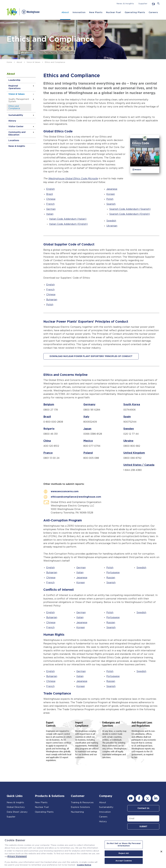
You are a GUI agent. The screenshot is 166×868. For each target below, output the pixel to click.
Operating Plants (135, 12)
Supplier (143, 4)
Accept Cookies (124, 861)
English (50, 189)
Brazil (50, 194)
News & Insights (125, 4)
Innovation (79, 12)
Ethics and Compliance (14, 107)
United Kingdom (134, 453)
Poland (88, 453)
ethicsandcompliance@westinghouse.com (76, 497)
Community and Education (17, 134)
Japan (87, 429)
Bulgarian (52, 300)
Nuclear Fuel (114, 12)
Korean (111, 194)
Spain (127, 417)
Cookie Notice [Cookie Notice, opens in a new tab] (84, 865)
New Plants (96, 12)
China (47, 441)
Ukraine (128, 441)
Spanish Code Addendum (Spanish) (130, 209)
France (48, 453)
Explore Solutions (80, 807)
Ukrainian (112, 226)
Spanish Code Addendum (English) (130, 214)
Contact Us (143, 808)
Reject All (124, 853)
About (65, 12)
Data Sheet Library (17, 812)
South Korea (132, 404)
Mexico (88, 441)
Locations (14, 141)
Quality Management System (19, 100)
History (12, 121)
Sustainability (16, 115)
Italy (86, 417)
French (50, 204)
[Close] (161, 852)
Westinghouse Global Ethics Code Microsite (73, 179)
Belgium (49, 404)
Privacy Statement (17, 857)
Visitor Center (16, 127)
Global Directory (16, 807)
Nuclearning (77, 812)
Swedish (111, 221)
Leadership (14, 80)
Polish (110, 199)
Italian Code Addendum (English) (68, 224)
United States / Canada (139, 465)
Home (9, 62)
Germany (89, 404)
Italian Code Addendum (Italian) (68, 219)
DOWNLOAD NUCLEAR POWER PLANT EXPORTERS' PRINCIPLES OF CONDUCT (91, 356)
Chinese (51, 199)
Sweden (129, 429)
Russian (111, 577)
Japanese (112, 189)
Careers (153, 12)
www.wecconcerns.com (65, 491)
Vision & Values (33, 62)
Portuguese (113, 572)
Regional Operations (14, 87)
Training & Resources (82, 802)
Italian (50, 214)
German (51, 209)
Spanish (111, 204)
